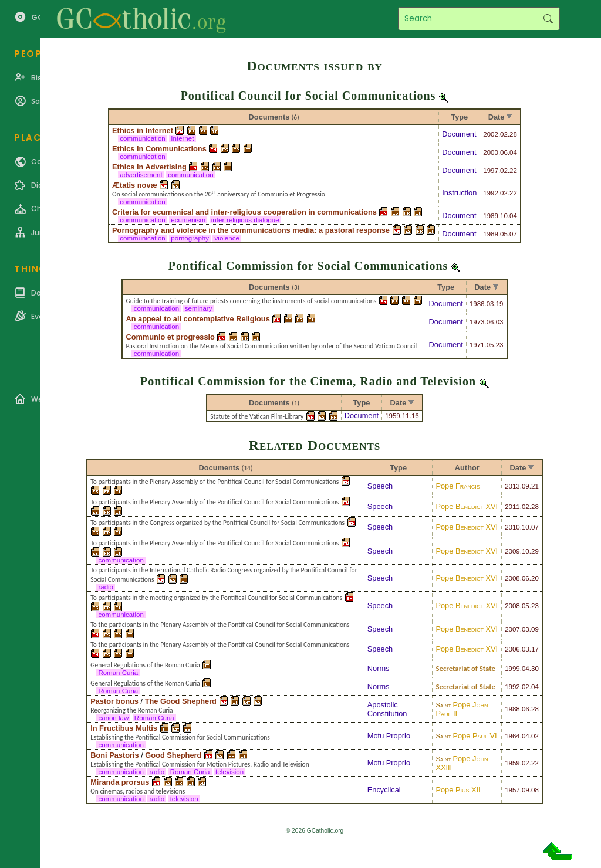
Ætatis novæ (135, 185)
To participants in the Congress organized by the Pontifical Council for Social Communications (217, 523)
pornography (190, 238)
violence (227, 238)
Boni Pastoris (115, 755)
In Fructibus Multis (124, 728)
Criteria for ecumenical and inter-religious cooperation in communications (244, 212)
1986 (477, 304)
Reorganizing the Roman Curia (131, 710)
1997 (491, 171)
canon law (113, 718)
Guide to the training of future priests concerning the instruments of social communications (251, 301)
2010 (512, 527)
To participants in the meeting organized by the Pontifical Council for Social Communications (216, 598)
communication (143, 138)
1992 (491, 193)
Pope (457, 486)
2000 (491, 152)
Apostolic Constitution (387, 709)
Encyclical (384, 790)
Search (548, 19)
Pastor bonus (114, 701)
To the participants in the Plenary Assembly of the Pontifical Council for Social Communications (220, 625)
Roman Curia (118, 673)
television (229, 772)
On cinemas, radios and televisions (138, 791)
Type (459, 117)
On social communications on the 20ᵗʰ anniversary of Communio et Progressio (219, 194)
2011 (512, 507)
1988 (512, 709)
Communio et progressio (170, 337)
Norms (379, 668)
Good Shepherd (173, 755)
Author (467, 468)
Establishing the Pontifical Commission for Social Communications (180, 737)
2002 (491, 134)
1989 (491, 216)
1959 (393, 416)
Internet (182, 138)
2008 (512, 578)
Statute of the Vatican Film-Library (257, 416)
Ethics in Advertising (149, 167)
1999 (512, 669)
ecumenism (188, 220)
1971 (477, 345)
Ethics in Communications (159, 149)
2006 (512, 649)
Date (497, 117)
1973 (477, 322)
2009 (512, 551)
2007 (512, 629)
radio (106, 587)
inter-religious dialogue (245, 220)
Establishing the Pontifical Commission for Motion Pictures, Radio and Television (200, 764)
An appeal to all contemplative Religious (197, 319)
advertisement (141, 175)
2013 (512, 486)
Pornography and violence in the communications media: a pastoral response (251, 230)
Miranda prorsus (120, 782)
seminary (199, 308)
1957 (512, 790)
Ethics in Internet (143, 130)
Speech (380, 486)
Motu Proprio (389, 736)
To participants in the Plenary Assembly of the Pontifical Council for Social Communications (215, 482)
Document (459, 134)
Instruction (459, 193)
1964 (512, 736)
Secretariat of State (465, 668)
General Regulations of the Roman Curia (145, 665)
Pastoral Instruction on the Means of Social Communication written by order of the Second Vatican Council (271, 346)
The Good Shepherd (181, 701)
